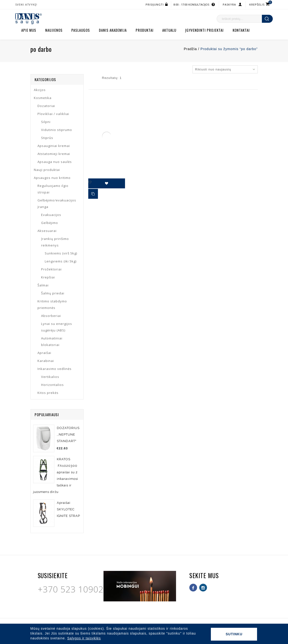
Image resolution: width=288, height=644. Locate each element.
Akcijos (40, 90)
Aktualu (169, 30)
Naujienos (54, 30)
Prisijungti (155, 4)
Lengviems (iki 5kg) (61, 261)
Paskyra (229, 4)
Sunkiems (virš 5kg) (61, 253)
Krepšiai (48, 277)
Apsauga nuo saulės (55, 162)
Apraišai (44, 353)
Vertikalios (50, 377)
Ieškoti (267, 19)
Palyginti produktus (93, 194)
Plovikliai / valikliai (53, 114)
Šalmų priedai (53, 293)
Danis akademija (113, 30)
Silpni (46, 122)
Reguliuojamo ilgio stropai (53, 189)
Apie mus (29, 30)
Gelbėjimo (50, 223)
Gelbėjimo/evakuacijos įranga (57, 203)
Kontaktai (241, 30)
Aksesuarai (47, 231)
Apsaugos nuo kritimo (52, 178)
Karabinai (46, 361)
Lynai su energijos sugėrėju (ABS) (57, 327)
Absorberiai (51, 316)
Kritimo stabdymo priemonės (52, 304)
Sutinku (234, 634)
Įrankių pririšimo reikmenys (55, 242)
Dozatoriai (46, 106)
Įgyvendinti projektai (204, 30)
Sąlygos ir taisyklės (84, 638)
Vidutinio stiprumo (57, 130)
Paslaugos (81, 30)
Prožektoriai (51, 269)
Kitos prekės (48, 393)
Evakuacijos (51, 215)
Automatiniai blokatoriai (52, 341)
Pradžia (190, 49)
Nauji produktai (47, 170)
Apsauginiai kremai (54, 146)
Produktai (145, 30)
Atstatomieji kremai (54, 154)
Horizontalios (52, 385)
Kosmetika (43, 98)
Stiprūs (47, 138)
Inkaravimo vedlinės (55, 369)
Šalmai (43, 285)
